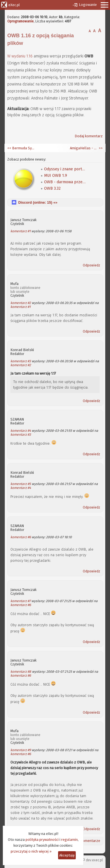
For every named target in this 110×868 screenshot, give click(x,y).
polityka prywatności (42, 840)
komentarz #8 (21, 672)
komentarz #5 (21, 484)
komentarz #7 (20, 601)
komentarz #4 (21, 431)
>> (100, 148)
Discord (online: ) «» (38, 202)
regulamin (69, 840)
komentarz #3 (21, 361)
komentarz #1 (20, 231)
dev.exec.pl (94, 860)
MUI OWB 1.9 (56, 176)
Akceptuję (67, 855)
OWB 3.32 (52, 188)
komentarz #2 (21, 303)
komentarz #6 (21, 537)
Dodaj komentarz (89, 136)
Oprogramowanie (20, 21)
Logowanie (88, 5)
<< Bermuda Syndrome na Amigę (21, 148)
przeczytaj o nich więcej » (31, 851)
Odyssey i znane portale (65, 169)
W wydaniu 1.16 (20, 56)
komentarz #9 (21, 750)
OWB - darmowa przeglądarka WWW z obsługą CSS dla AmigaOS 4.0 (65, 182)
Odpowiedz (91, 265)
